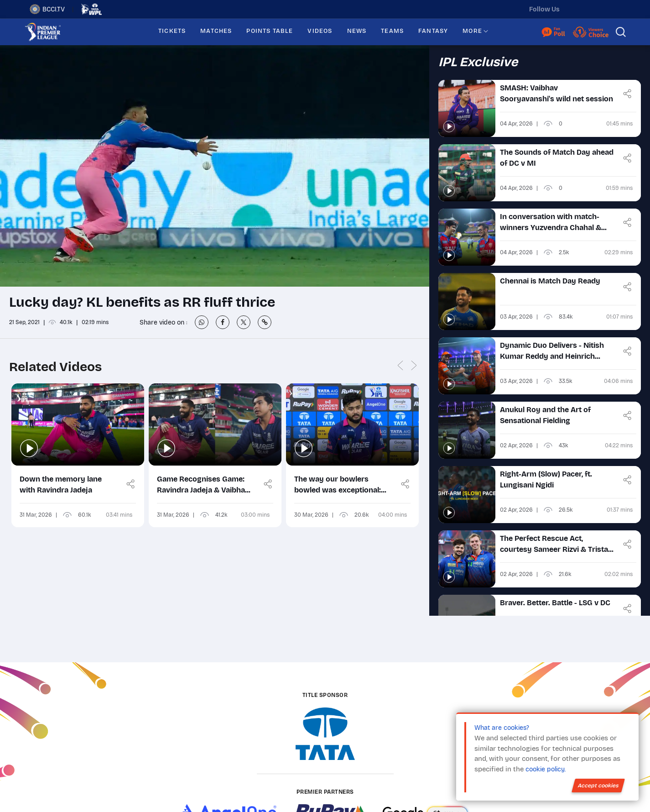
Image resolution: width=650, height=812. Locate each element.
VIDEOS (320, 31)
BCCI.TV (47, 9)
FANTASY (433, 31)
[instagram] (595, 9)
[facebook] (614, 9)
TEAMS (392, 31)
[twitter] (576, 9)
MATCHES (216, 31)
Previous (400, 366)
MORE (472, 31)
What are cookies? (502, 728)
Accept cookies (598, 786)
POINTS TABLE (270, 31)
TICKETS (172, 31)
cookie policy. (546, 769)
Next (414, 366)
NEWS (357, 31)
